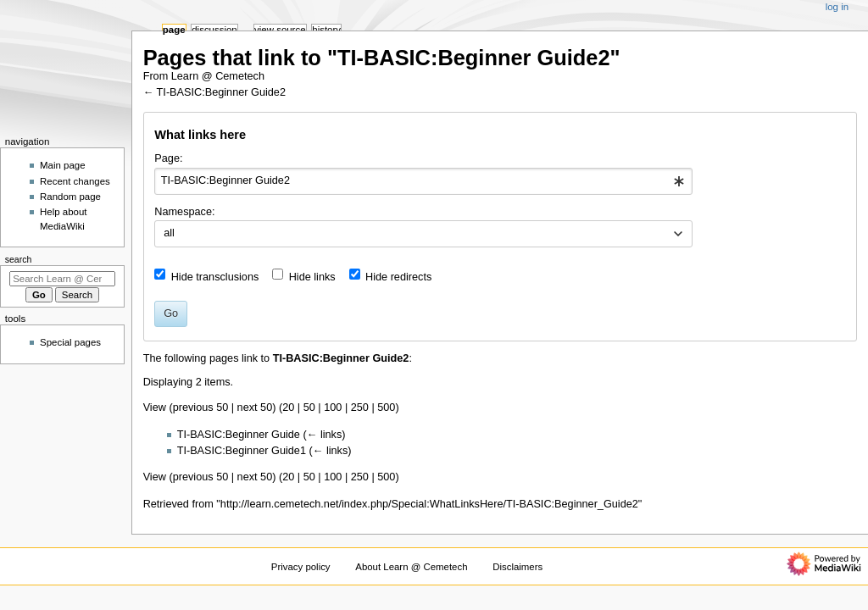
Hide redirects (398, 277)
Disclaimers (517, 567)
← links (325, 435)
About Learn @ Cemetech (411, 567)
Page (174, 30)
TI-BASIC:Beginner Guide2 (221, 92)
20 (288, 408)
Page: (168, 158)
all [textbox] (169, 233)
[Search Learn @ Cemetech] (62, 279)
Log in (837, 7)
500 (386, 408)
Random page (70, 197)
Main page (63, 165)
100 (333, 408)
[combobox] (423, 181)
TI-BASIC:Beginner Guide (239, 435)
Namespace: (184, 212)
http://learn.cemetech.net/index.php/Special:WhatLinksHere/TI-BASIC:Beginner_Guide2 (429, 504)
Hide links (312, 277)
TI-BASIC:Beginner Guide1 (242, 451)
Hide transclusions (215, 277)
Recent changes (75, 181)
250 (360, 408)
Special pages (70, 342)
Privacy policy (301, 567)
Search (19, 259)
